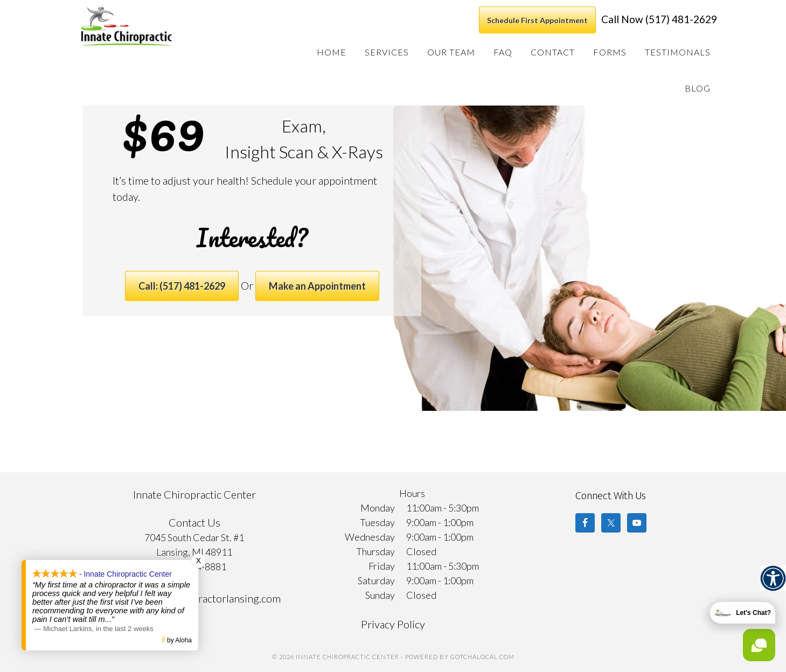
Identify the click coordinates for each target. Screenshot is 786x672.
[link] (773, 578)
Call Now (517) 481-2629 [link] (659, 19)
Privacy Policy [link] (393, 624)
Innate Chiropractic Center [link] (153, 26)
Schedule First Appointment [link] (537, 20)
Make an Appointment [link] (317, 286)
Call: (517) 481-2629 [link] (182, 286)
